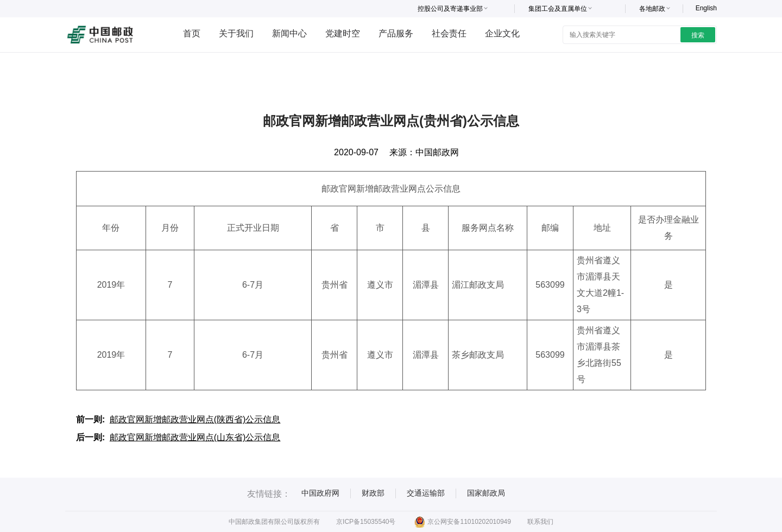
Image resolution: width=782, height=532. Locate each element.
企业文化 (502, 33)
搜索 (698, 35)
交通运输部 (426, 493)
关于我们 (236, 33)
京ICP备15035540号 (366, 522)
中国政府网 (320, 493)
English (706, 8)
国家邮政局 (486, 493)
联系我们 (540, 522)
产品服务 (396, 33)
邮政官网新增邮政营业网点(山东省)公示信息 (195, 437)
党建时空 (343, 33)
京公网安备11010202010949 (462, 522)
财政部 (373, 493)
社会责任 (449, 33)
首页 (192, 33)
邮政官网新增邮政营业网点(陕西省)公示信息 (195, 419)
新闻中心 (289, 33)
